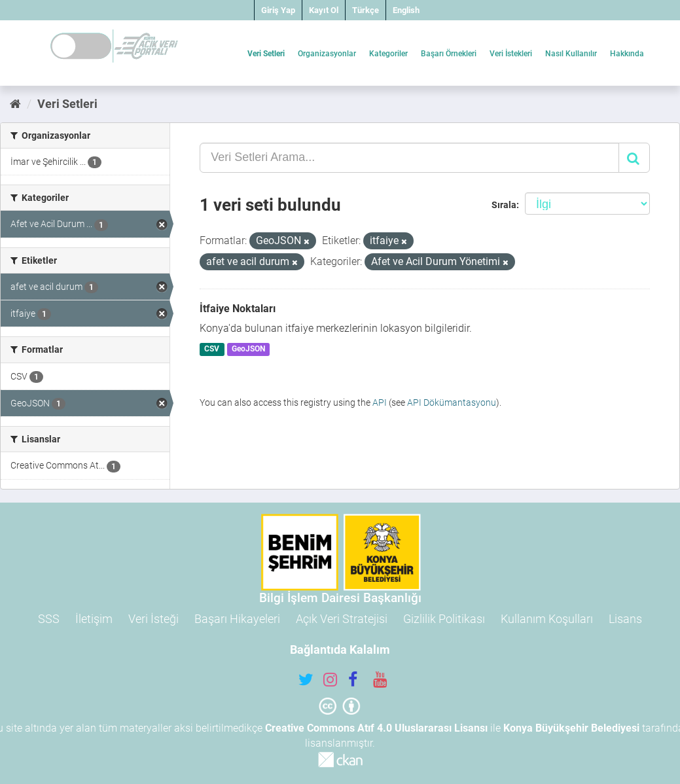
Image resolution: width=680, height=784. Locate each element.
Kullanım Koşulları (547, 619)
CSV (212, 349)
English (406, 10)
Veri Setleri (266, 54)
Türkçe (366, 10)
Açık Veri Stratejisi (342, 619)
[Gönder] (634, 158)
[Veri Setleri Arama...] (409, 158)
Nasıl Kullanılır (571, 54)
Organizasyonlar (327, 54)
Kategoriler (388, 54)
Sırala (504, 205)
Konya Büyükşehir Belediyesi (571, 728)
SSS (49, 619)
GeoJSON (248, 349)
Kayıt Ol (324, 10)
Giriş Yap (278, 10)
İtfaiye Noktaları (238, 309)
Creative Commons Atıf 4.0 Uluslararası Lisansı (376, 728)
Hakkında (627, 54)
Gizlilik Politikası (444, 619)
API (380, 402)
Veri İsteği (153, 619)
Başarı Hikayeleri (237, 619)
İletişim (94, 619)
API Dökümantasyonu (452, 402)
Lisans (625, 619)
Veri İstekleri (511, 54)
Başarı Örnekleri (449, 54)
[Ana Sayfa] (15, 104)
